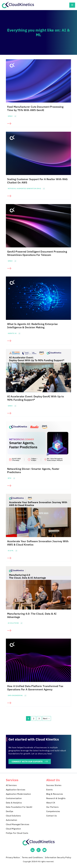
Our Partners (52, 807)
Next (47, 718)
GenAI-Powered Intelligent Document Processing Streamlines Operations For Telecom (37, 253)
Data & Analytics (14, 803)
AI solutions (13, 623)
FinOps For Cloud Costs (17, 833)
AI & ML (11, 551)
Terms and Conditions (32, 857)
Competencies (53, 811)
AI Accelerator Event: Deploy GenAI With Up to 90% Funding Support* (36, 398)
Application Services (16, 790)
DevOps (10, 811)
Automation (12, 820)
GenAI (10, 116)
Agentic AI (12, 333)
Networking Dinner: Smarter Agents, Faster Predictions (33, 470)
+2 (15, 116)
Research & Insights (56, 798)
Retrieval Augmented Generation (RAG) (24, 188)
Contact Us (52, 816)
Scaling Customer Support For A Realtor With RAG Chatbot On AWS (37, 181)
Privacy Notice (13, 857)
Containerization (14, 798)
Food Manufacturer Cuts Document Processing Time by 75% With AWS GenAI (35, 108)
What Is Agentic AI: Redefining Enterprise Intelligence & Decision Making (32, 326)
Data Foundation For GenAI (19, 807)
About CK (51, 803)
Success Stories (54, 785)
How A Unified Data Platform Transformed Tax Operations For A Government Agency (35, 688)
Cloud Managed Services (18, 824)
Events (50, 790)
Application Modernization (18, 794)
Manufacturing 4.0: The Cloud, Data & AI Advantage (32, 615)
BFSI (10, 478)
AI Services (11, 785)
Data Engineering (15, 695)
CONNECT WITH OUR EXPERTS (27, 761)
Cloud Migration (13, 829)
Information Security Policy (58, 857)
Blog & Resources (55, 794)
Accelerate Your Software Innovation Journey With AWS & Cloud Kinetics (38, 543)
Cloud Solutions (13, 816)
